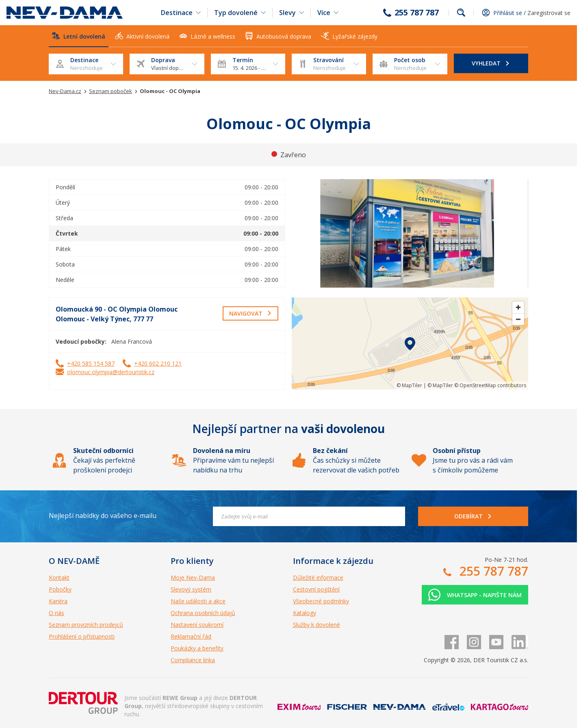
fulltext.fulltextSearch (461, 13)
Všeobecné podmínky (321, 601)
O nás (56, 613)
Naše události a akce (198, 601)
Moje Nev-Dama (193, 577)
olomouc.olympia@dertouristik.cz (111, 372)
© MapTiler (409, 385)
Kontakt (59, 577)
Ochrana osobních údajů (203, 613)
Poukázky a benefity (197, 648)
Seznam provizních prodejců (86, 625)
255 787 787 (417, 13)
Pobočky (60, 589)
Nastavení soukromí (197, 625)
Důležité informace (318, 577)
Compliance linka (193, 660)
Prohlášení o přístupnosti (82, 636)
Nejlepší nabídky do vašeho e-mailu (103, 516)
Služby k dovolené (317, 625)
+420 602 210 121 (158, 363)
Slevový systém (191, 589)
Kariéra (58, 601)
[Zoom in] (518, 307)
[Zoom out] (518, 319)
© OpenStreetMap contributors (490, 385)
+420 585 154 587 (91, 363)
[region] (410, 343)
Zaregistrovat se (549, 13)
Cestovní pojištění (316, 589)
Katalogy (305, 613)
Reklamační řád (191, 636)
